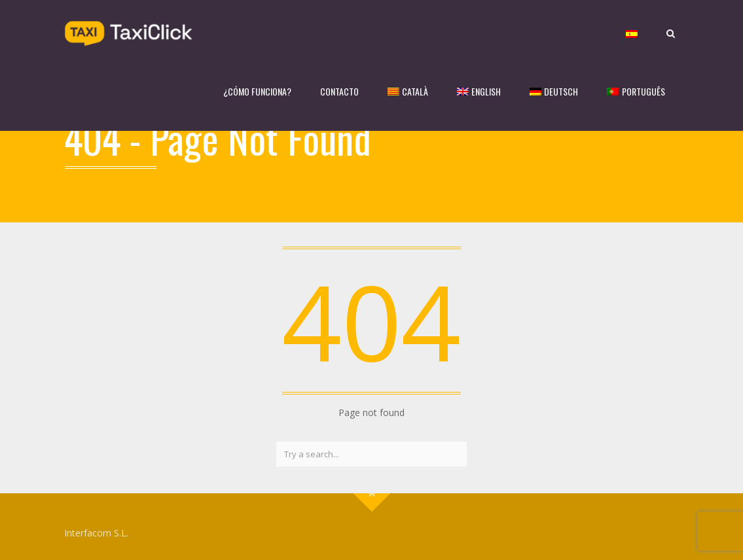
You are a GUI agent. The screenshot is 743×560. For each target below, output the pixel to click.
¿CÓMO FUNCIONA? (257, 91)
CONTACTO (339, 91)
